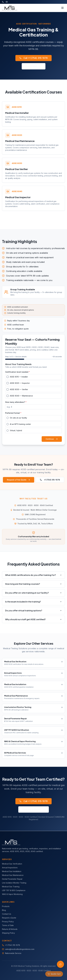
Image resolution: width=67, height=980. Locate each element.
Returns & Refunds (10, 929)
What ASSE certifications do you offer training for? (33, 575)
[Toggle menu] (62, 8)
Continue (52, 439)
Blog (4, 910)
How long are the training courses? (33, 584)
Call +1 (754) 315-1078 (33, 58)
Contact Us (7, 914)
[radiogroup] (33, 424)
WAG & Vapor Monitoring (12, 894)
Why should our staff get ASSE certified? (33, 619)
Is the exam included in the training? (33, 602)
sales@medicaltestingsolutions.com (20, 949)
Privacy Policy (8, 922)
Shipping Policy (8, 933)
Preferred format (13, 413)
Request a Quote (34, 809)
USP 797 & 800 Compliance (14, 890)
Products (6, 906)
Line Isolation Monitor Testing (14, 883)
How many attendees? (16, 402)
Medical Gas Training (11, 887)
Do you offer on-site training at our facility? (33, 593)
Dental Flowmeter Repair (12, 879)
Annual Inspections (10, 868)
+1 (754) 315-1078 (50, 480)
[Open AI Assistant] (60, 964)
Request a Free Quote (19, 480)
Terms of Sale (8, 925)
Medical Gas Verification (12, 864)
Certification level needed (17, 372)
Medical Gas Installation (12, 871)
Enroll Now (34, 66)
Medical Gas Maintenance (13, 875)
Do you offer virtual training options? (33, 610)
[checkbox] (8, 377)
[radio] (8, 418)
